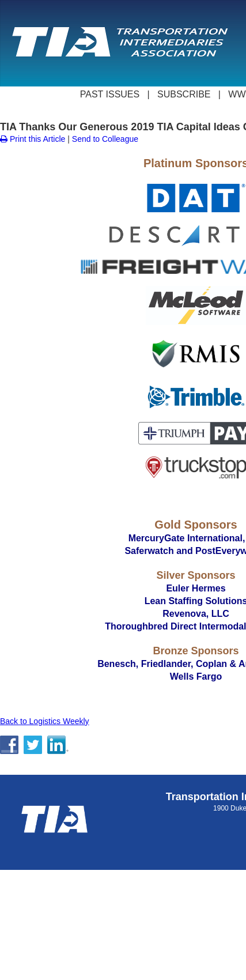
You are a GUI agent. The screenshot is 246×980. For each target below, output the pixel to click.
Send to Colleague (105, 139)
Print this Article (33, 139)
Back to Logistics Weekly (45, 721)
